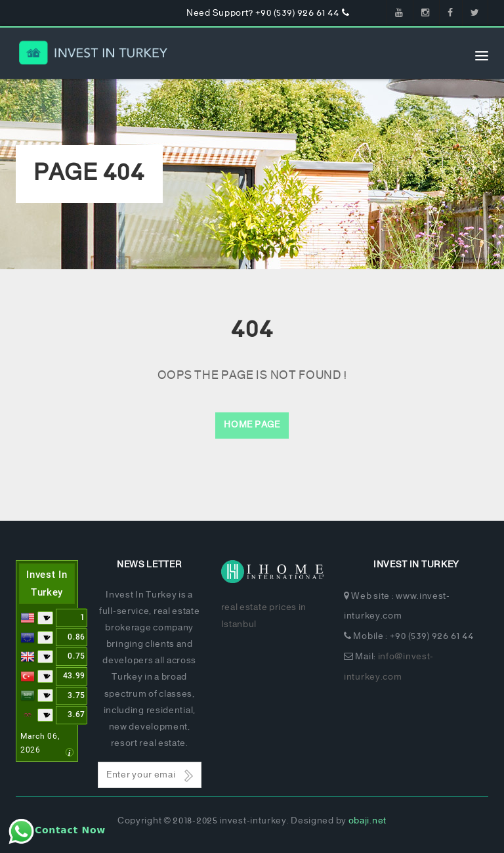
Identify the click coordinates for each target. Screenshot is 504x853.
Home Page (252, 425)
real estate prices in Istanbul (264, 616)
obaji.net (367, 821)
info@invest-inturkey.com (389, 667)
